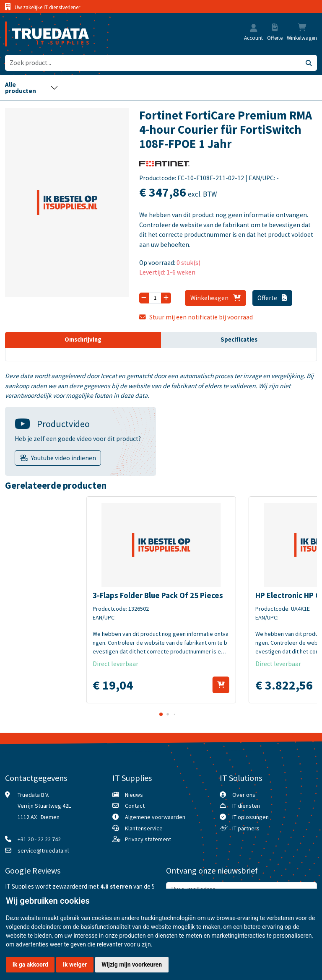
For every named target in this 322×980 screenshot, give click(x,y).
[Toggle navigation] (32, 88)
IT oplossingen (251, 817)
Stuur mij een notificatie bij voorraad (196, 317)
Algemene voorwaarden (155, 817)
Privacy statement (148, 839)
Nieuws (134, 795)
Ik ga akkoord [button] (30, 964)
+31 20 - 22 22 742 (39, 839)
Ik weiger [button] (75, 964)
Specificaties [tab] (239, 340)
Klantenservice (144, 828)
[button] (254, 29)
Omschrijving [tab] (83, 340)
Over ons (244, 795)
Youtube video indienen (64, 458)
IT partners (246, 828)
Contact (135, 806)
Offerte (272, 298)
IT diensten (246, 806)
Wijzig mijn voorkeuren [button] (132, 964)
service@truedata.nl (43, 850)
